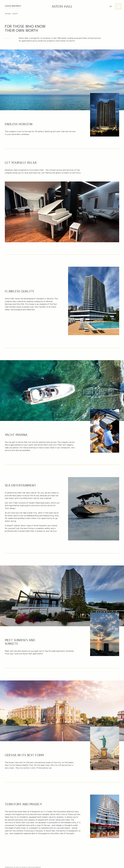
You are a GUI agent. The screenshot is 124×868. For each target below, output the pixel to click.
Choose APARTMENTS (13, 6)
